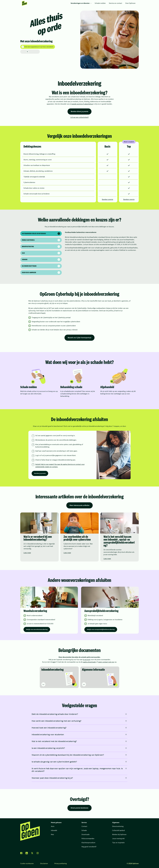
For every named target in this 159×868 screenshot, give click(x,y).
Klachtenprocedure (88, 843)
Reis (52, 834)
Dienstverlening (118, 826)
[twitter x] (32, 853)
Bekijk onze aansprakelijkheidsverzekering (101, 629)
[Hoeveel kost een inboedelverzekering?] (79, 728)
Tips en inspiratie (118, 843)
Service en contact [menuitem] (115, 3)
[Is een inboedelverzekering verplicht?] (79, 748)
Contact (84, 826)
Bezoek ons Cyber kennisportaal (79, 338)
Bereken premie (107, 199)
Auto (53, 826)
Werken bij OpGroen (119, 834)
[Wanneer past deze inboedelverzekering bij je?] (79, 778)
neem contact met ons (106, 662)
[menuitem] (24, 3)
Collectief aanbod (118, 830)
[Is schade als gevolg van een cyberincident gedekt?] (79, 762)
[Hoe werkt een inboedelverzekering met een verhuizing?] (79, 721)
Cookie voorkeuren (27, 863)
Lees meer (27, 553)
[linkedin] (27, 853)
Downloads (86, 834)
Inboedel (54, 830)
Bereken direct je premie (79, 111)
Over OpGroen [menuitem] (130, 3)
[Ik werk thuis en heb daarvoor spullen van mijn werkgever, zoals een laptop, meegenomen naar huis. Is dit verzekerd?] (79, 770)
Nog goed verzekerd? (89, 847)
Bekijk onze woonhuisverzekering (37, 629)
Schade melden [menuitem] (100, 3)
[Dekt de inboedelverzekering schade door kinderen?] (79, 714)
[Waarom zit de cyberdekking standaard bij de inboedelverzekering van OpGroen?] (79, 755)
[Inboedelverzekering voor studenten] (79, 734)
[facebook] (21, 853)
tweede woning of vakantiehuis (82, 104)
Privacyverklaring (60, 863)
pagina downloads (89, 662)
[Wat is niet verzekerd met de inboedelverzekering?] (79, 741)
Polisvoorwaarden (88, 839)
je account (87, 660)
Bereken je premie (40, 473)
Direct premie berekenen (79, 808)
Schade (84, 830)
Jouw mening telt (118, 839)
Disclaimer (44, 863)
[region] (79, 385)
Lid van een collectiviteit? (79, 117)
